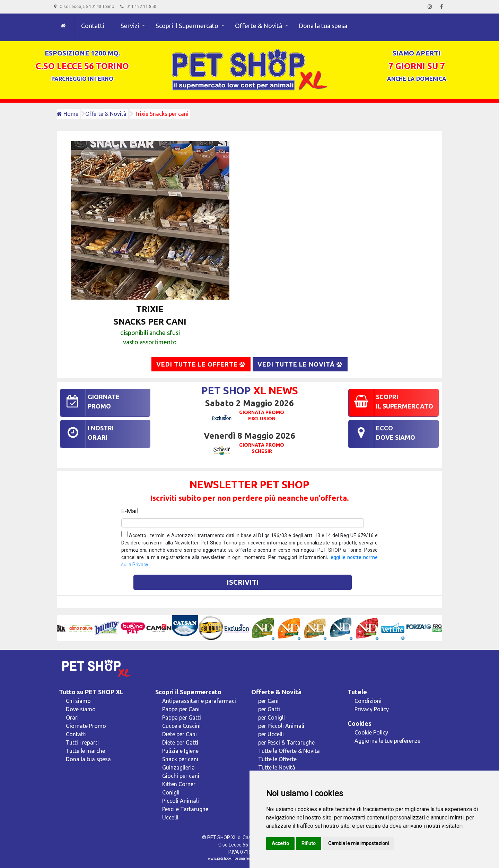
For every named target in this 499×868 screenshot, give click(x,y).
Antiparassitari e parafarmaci (199, 701)
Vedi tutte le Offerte (201, 364)
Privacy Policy (372, 709)
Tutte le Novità (277, 767)
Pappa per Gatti (182, 717)
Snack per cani (180, 759)
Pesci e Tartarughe (185, 809)
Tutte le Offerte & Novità (289, 751)
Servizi (130, 26)
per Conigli (272, 717)
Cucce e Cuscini (181, 726)
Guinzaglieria (178, 767)
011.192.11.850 (138, 7)
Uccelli (170, 817)
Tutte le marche (85, 751)
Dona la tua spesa (323, 26)
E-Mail (130, 511)
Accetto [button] (280, 843)
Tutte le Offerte (277, 759)
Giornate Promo (86, 726)
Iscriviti (243, 582)
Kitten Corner (179, 784)
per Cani (268, 701)
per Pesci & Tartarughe (286, 742)
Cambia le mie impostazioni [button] (358, 843)
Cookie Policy (371, 732)
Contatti (93, 26)
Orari (72, 717)
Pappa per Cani (181, 709)
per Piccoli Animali (281, 726)
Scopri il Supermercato (187, 26)
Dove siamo (81, 709)
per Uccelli (271, 734)
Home (68, 114)
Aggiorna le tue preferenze (387, 741)
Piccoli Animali (181, 801)
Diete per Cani (180, 734)
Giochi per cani (181, 776)
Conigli (171, 792)
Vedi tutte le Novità (300, 364)
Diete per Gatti (180, 742)
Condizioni (368, 701)
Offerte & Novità (259, 26)
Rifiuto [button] (309, 843)
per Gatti (269, 709)
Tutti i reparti (82, 742)
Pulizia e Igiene (180, 751)
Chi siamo (78, 701)
